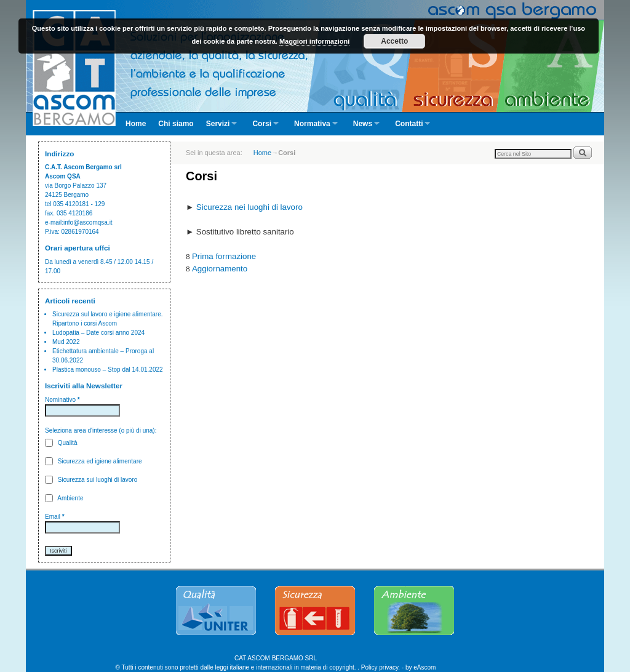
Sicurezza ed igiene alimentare (94, 461)
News (363, 127)
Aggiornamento (220, 269)
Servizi (219, 127)
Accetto (394, 41)
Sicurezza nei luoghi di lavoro (249, 207)
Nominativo (62, 400)
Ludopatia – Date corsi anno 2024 (98, 333)
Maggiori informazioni (314, 41)
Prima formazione (224, 256)
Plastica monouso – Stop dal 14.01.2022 (108, 370)
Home (136, 124)
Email (55, 517)
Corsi (262, 127)
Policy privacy (380, 667)
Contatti (409, 127)
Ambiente (64, 498)
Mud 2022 (66, 342)
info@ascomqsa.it (88, 222)
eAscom (425, 667)
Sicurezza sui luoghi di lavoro (91, 480)
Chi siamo (176, 124)
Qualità (61, 443)
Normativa (313, 127)
